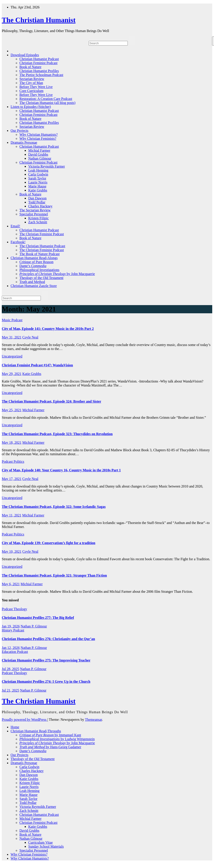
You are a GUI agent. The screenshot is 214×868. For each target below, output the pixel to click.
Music (7, 320)
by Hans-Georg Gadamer (50, 747)
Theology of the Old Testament (41, 278)
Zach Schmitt (38, 222)
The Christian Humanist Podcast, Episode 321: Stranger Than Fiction (54, 575)
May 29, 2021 (12, 374)
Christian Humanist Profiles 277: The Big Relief (38, 618)
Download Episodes (25, 55)
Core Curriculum (31, 91)
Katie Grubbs (38, 190)
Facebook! (18, 242)
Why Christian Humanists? (38, 135)
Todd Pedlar (37, 202)
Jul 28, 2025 (10, 669)
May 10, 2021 (12, 552)
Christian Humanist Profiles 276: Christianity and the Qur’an (48, 639)
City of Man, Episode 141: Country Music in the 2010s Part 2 (48, 329)
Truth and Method (32, 282)
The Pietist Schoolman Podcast (41, 75)
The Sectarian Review (35, 210)
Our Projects (19, 131)
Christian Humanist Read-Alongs (34, 258)
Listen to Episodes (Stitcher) (31, 107)
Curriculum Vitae (40, 842)
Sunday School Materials (46, 846)
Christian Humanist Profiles (39, 71)
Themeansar (93, 720)
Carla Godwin (38, 174)
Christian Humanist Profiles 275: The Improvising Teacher (46, 660)
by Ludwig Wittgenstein (57, 739)
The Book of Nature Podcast (39, 254)
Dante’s (33, 266)
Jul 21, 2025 (10, 690)
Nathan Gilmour (40, 158)
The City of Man (31, 83)
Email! (15, 226)
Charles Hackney (40, 206)
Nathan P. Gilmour (34, 626)
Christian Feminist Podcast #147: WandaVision (37, 365)
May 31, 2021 (12, 337)
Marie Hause (37, 186)
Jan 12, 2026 (11, 648)
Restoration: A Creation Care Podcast (46, 99)
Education (9, 652)
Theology (20, 609)
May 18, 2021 (12, 443)
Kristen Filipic (38, 218)
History (8, 630)
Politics (19, 462)
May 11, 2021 (12, 515)
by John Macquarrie (57, 274)
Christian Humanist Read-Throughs (36, 731)
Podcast (17, 320)
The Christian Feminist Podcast (42, 234)
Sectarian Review (32, 79)
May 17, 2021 (12, 479)
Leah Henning (38, 170)
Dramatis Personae (24, 142)
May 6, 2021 (11, 584)
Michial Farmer (39, 150)
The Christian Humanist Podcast (42, 246)
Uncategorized (12, 356)
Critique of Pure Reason (36, 262)
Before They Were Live (36, 87)
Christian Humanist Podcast (39, 59)
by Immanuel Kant (50, 735)
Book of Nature (30, 67)
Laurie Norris (38, 182)
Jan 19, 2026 (11, 626)
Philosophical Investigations (39, 270)
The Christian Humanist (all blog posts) (47, 103)
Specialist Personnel (34, 214)
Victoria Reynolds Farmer (47, 166)
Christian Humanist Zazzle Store (34, 286)
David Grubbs (38, 154)
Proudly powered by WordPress (24, 720)
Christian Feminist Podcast (38, 63)
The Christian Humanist (39, 20)
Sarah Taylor (37, 178)
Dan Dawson (37, 198)
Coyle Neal (30, 337)
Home (15, 727)
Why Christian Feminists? (38, 139)
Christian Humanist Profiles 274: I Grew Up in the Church (46, 682)
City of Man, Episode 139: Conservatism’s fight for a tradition (49, 543)
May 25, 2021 (12, 410)
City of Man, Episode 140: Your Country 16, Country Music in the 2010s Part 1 (61, 470)
